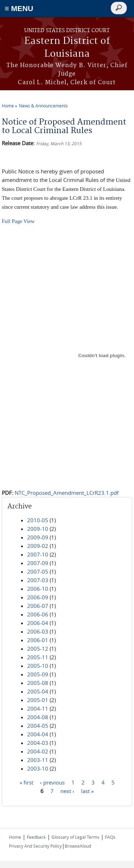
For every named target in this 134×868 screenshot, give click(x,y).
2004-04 (38, 734)
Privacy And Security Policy (35, 846)
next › (67, 791)
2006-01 (38, 640)
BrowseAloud (78, 846)
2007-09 (38, 563)
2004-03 (38, 743)
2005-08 (38, 683)
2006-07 (38, 606)
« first (26, 782)
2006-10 (38, 589)
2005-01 (38, 700)
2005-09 (38, 674)
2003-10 (38, 768)
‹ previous (52, 782)
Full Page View (18, 221)
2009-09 (38, 537)
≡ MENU (19, 8)
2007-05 (38, 572)
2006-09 (38, 597)
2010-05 (38, 520)
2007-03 (38, 580)
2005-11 (38, 657)
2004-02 (38, 751)
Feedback (36, 837)
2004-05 (38, 726)
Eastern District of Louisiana (67, 48)
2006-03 (38, 631)
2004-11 (38, 709)
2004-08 (38, 717)
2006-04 (38, 623)
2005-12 (38, 649)
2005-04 (38, 691)
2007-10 (38, 554)
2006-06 (38, 614)
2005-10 (38, 666)
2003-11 (38, 760)
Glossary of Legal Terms (75, 837)
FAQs (110, 837)
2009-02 (38, 546)
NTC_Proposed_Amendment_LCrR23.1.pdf (67, 493)
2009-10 (38, 529)
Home (8, 106)
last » (87, 791)
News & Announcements (43, 106)
